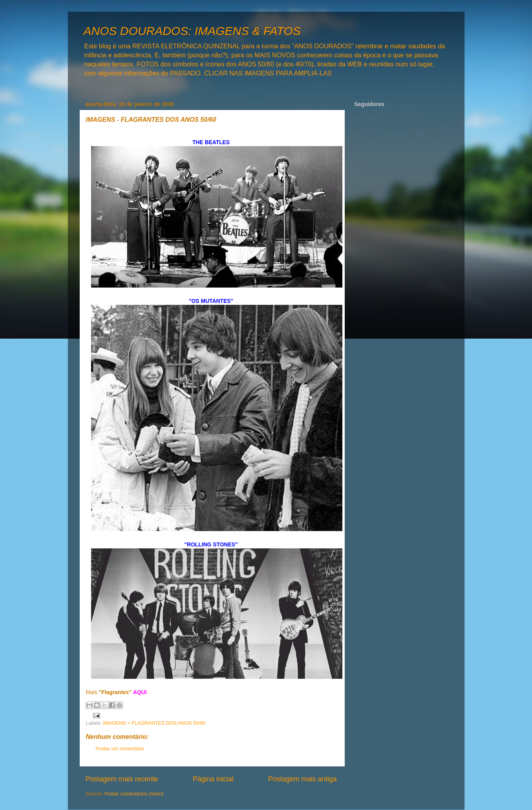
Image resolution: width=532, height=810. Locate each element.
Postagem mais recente (122, 779)
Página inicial (213, 779)
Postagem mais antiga (302, 779)
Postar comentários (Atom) (134, 794)
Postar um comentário (120, 749)
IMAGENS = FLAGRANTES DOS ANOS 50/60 (154, 723)
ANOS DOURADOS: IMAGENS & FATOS (192, 31)
